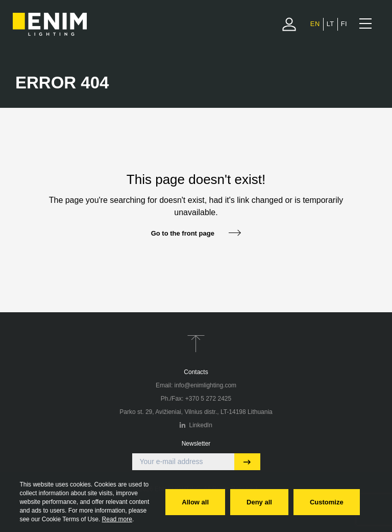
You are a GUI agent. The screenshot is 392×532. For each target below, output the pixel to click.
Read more (117, 519)
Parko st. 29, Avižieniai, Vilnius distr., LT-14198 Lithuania (196, 412)
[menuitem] (315, 24)
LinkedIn (196, 425)
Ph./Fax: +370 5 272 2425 (196, 399)
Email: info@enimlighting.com (196, 385)
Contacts (196, 372)
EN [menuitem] (315, 24)
